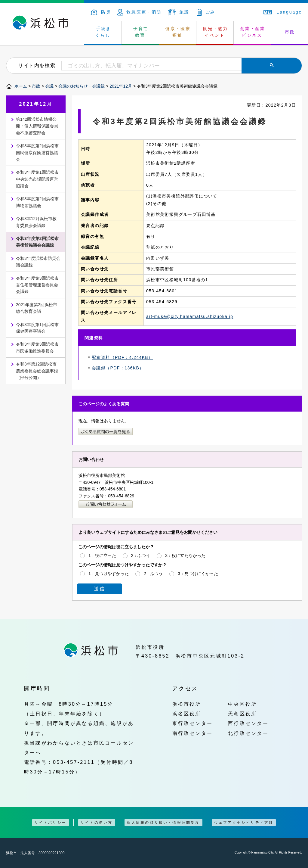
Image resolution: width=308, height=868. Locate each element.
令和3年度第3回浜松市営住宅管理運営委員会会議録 (37, 285)
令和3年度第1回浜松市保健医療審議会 (37, 328)
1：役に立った (102, 555)
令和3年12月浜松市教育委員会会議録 (36, 222)
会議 (49, 86)
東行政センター (193, 723)
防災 (101, 12)
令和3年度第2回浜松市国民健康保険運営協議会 (37, 152)
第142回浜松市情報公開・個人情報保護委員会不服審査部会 (37, 126)
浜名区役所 (187, 714)
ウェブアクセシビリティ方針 (244, 823)
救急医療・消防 (140, 12)
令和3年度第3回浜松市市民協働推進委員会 (37, 347)
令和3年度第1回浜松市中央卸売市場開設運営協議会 (37, 179)
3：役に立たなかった (185, 555)
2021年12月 (121, 86)
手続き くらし (103, 32)
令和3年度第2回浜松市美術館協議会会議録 (37, 242)
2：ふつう (141, 555)
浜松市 (42, 24)
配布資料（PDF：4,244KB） (122, 357)
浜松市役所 (187, 704)
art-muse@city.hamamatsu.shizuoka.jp (190, 316)
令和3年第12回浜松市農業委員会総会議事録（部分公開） (37, 371)
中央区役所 (242, 704)
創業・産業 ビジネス (253, 32)
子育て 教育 (141, 32)
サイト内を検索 (37, 65)
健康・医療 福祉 (178, 32)
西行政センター (248, 723)
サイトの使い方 (97, 823)
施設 (179, 12)
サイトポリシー (51, 823)
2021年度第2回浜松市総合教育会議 (37, 308)
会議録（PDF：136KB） (118, 368)
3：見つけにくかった (198, 574)
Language (283, 12)
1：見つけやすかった (109, 574)
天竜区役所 (242, 714)
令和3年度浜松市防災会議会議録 (38, 262)
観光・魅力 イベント (215, 32)
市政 (36, 86)
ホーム (21, 86)
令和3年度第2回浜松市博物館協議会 (37, 202)
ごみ (206, 12)
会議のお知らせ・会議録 (82, 86)
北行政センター (248, 733)
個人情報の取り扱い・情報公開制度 (163, 823)
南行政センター (193, 733)
